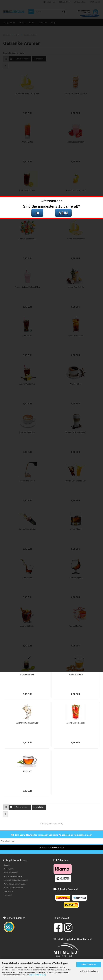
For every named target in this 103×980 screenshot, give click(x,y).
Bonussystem (9, 869)
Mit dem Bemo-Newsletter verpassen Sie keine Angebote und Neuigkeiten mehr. (52, 835)
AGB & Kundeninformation (13, 888)
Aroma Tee (27, 771)
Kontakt (7, 865)
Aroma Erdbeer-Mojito (76, 723)
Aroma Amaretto (76, 674)
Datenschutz (8, 892)
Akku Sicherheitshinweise (13, 876)
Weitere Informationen (89, 971)
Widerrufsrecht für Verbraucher (15, 884)
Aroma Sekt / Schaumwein (27, 723)
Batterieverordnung (11, 873)
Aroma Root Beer (27, 674)
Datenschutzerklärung (37, 975)
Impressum (8, 895)
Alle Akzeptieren (89, 964)
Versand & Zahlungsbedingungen (16, 880)
